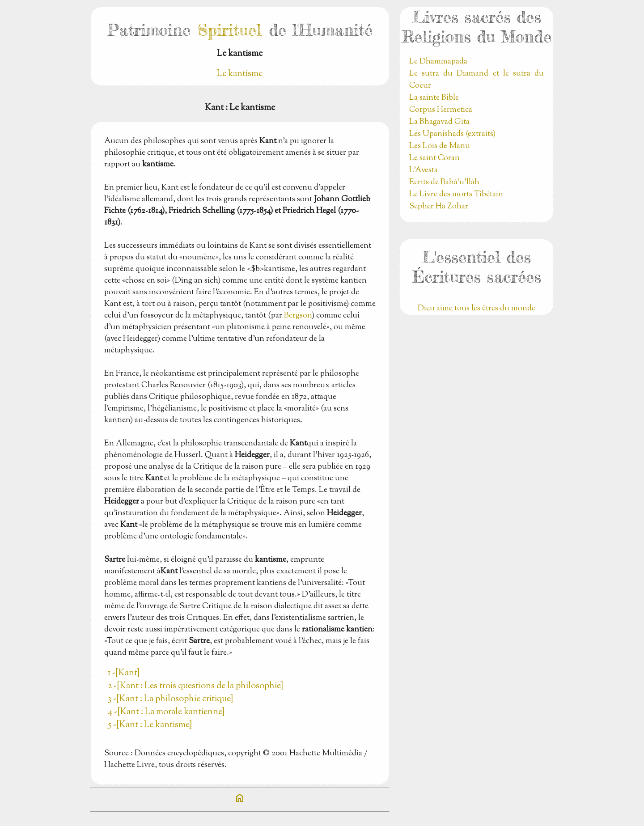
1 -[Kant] (124, 673)
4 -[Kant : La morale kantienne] (166, 712)
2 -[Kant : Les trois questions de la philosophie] (195, 686)
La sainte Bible (434, 98)
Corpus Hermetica (441, 110)
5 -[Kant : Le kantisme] (150, 725)
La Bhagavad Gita (439, 122)
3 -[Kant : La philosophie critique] (170, 699)
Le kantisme (240, 74)
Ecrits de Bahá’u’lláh (444, 182)
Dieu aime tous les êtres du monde (477, 309)
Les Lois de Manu (440, 146)
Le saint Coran (434, 158)
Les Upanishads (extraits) (452, 134)
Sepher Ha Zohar (439, 207)
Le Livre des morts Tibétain (456, 195)
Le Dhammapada (438, 62)
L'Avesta (424, 170)
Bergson (298, 316)
